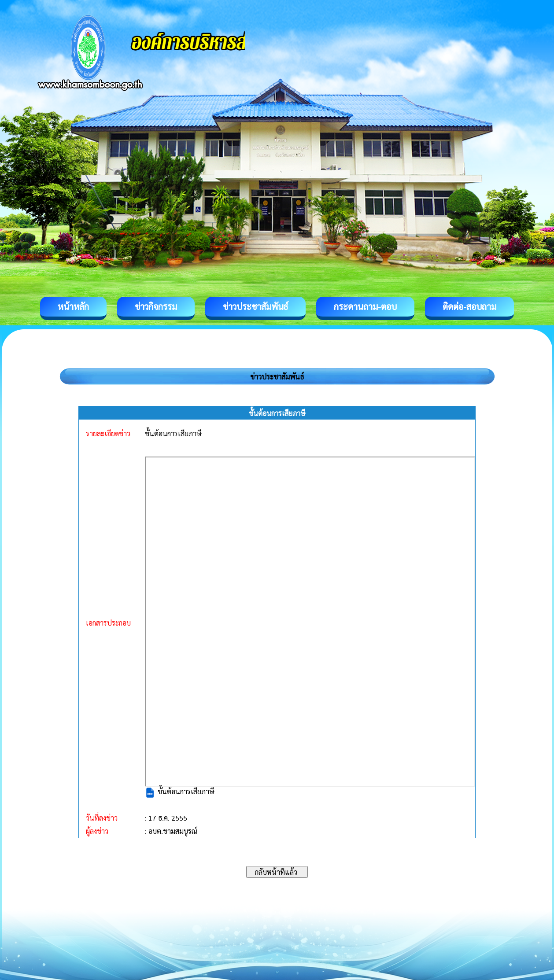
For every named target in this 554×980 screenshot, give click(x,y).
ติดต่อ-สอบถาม (469, 306)
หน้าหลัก (73, 306)
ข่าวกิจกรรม (156, 306)
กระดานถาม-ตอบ (365, 306)
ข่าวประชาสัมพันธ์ (255, 306)
